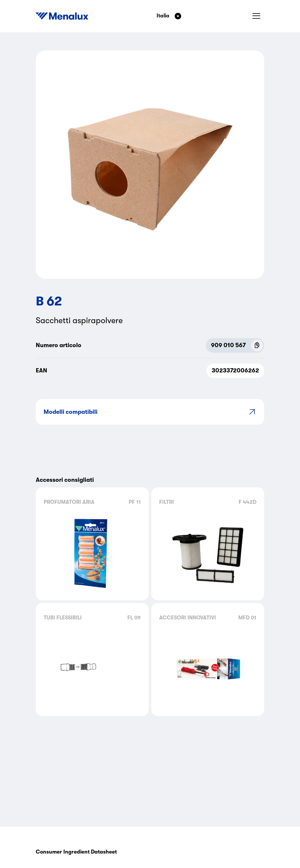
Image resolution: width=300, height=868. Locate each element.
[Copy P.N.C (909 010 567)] (257, 345)
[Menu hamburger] (256, 16)
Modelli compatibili (150, 412)
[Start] (62, 16)
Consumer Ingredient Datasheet (76, 852)
